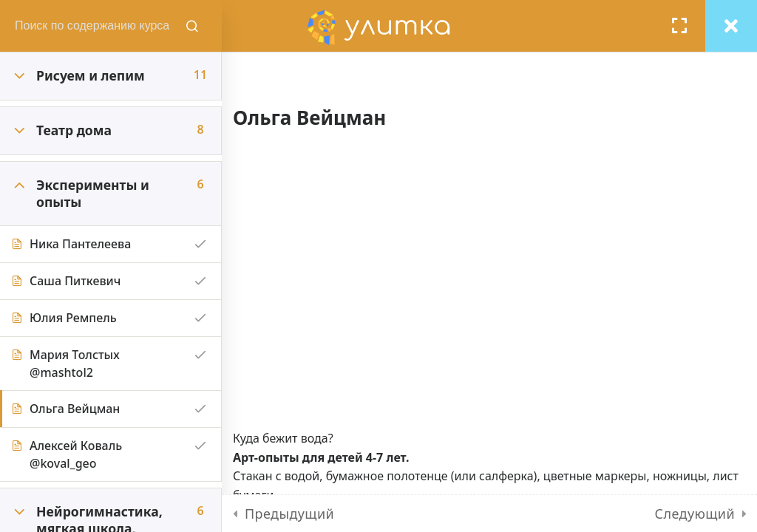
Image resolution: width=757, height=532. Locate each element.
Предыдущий (289, 514)
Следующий (695, 514)
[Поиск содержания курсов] (192, 26)
